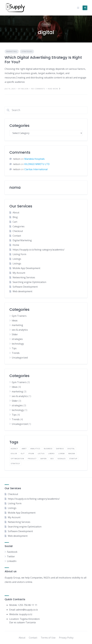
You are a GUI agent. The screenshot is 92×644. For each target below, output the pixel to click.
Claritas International (36, 169)
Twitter (11, 556)
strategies (27, 51)
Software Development (25, 287)
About (16, 212)
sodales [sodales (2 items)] (62, 459)
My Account (19, 273)
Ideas (15, 320)
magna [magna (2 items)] (72, 453)
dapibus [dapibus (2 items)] (60, 449)
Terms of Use (48, 638)
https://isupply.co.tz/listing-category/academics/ (39, 250)
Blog (15, 217)
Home (16, 245)
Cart (15, 222)
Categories (19, 226)
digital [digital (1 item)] (71, 449)
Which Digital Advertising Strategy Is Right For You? (43, 60)
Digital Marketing (22, 240)
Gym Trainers (19, 316)
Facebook (12, 552)
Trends (16, 353)
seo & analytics (20, 330)
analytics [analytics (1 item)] (35, 449)
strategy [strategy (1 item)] (15, 463)
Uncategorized (20, 358)
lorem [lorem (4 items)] (62, 453)
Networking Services (24, 277)
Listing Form (19, 254)
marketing (12, 51)
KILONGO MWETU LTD (37, 164)
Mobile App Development (26, 268)
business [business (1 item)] (48, 449)
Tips (14, 348)
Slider (15, 334)
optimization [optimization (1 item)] (17, 459)
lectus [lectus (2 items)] (41, 453)
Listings (17, 259)
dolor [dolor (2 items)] (14, 453)
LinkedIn (12, 561)
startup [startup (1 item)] (73, 459)
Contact (17, 236)
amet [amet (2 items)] (24, 449)
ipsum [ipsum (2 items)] (31, 453)
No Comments (38, 89)
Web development (22, 291)
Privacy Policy (66, 638)
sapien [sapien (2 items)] (43, 459)
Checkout (18, 231)
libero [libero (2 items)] (51, 453)
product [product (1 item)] (32, 459)
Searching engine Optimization (29, 282)
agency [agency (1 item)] (14, 449)
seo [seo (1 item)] (52, 459)
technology (18, 344)
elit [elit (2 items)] (23, 453)
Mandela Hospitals (34, 159)
